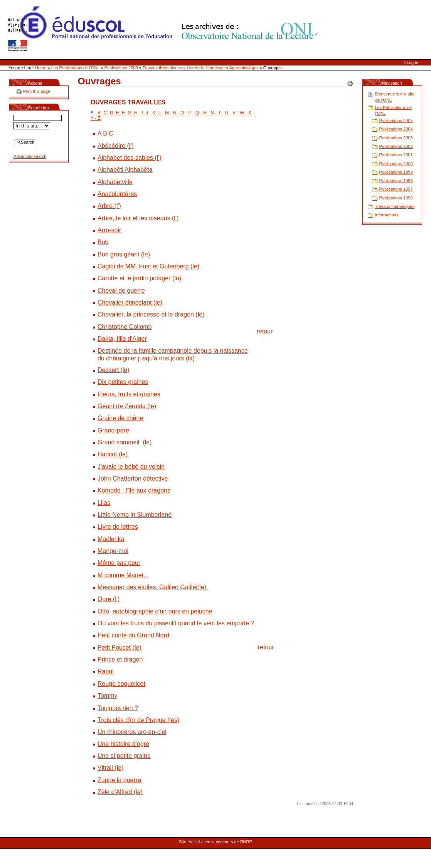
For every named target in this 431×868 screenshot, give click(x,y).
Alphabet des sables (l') (130, 158)
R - (207, 113)
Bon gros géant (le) (124, 254)
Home (41, 68)
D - (113, 113)
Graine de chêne (120, 418)
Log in (412, 62)
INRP (247, 842)
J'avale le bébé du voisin (131, 467)
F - (125, 113)
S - (215, 113)
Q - (199, 113)
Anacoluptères (117, 194)
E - (119, 113)
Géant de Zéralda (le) (127, 406)
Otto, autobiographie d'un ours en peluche (155, 611)
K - (155, 113)
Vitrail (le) (110, 768)
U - (227, 113)
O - (184, 113)
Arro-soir (109, 230)
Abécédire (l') (116, 146)
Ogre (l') (109, 599)
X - (251, 113)
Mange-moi (113, 551)
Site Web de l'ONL (165, 29)
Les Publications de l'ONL (76, 68)
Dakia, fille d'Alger (122, 339)
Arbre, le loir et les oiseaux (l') (138, 218)
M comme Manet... (123, 575)
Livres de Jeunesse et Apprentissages (223, 68)
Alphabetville (115, 182)
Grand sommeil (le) (125, 442)
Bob (103, 242)
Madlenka (111, 539)
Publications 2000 (121, 68)
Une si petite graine (124, 756)
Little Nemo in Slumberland (135, 515)
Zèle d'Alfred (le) (120, 792)
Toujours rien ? (118, 708)
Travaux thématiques (162, 68)
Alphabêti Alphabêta (125, 170)
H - (138, 113)
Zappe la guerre (119, 780)
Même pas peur (119, 563)
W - (244, 113)
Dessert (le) (114, 370)
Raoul (106, 671)
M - (169, 113)
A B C (105, 133)
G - (131, 113)
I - (144, 113)
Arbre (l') (109, 206)
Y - (94, 118)
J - (149, 113)
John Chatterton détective (133, 478)
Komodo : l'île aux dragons (134, 490)
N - (177, 113)
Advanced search (30, 156)
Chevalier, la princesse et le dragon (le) (151, 314)
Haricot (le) (113, 454)
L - (162, 113)
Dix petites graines (123, 382)
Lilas (104, 503)
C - (107, 113)
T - (221, 113)
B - (101, 113)
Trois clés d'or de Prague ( (134, 720)
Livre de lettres (118, 527)
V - (236, 113)
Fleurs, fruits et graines (129, 394)
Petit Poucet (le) (120, 648)
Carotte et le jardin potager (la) (139, 278)
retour (265, 331)
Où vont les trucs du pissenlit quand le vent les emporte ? (176, 623)
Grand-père (113, 430)
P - (192, 113)
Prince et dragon (120, 659)
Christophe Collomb (125, 327)
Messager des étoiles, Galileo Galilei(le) (153, 587)
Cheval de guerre (121, 291)
